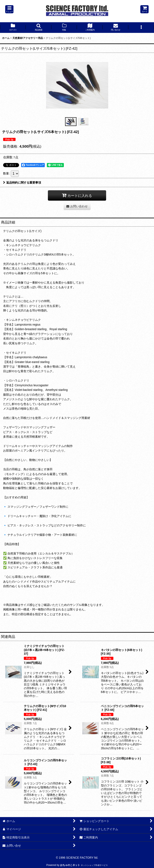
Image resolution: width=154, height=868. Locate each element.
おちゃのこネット (70, 865)
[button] (9, 9)
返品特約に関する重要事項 (22, 183)
